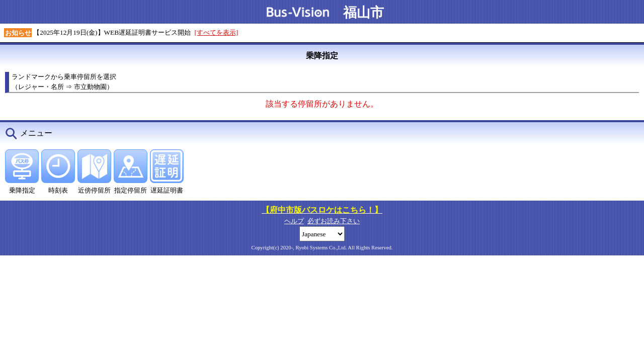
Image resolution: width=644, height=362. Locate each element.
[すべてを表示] (217, 32)
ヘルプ (294, 221)
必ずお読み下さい (334, 221)
